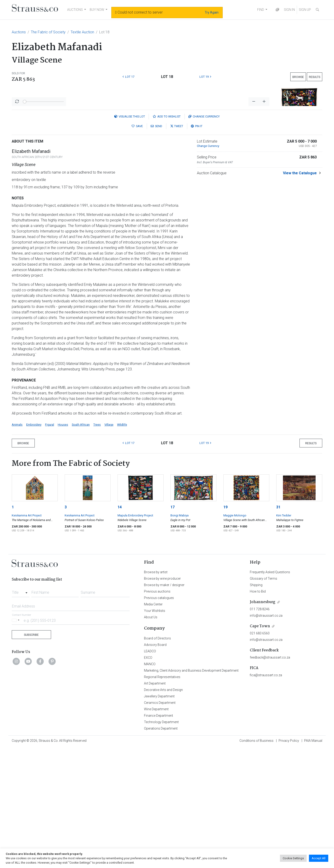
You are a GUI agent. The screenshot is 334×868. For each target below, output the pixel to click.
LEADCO (150, 772)
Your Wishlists (155, 731)
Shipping (256, 705)
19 (225, 628)
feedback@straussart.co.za (270, 778)
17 (173, 628)
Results (315, 77)
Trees (97, 545)
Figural (50, 545)
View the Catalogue (300, 294)
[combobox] (21, 712)
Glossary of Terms (263, 699)
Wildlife (122, 545)
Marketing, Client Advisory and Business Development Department (191, 791)
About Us (151, 738)
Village (109, 545)
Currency (204, 237)
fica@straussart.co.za (266, 796)
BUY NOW (97, 10)
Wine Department (156, 830)
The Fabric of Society (48, 32)
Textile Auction (82, 32)
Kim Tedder (284, 636)
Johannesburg (263, 723)
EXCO (148, 778)
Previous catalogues (159, 718)
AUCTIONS (75, 10)
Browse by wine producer (162, 699)
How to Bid (258, 712)
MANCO (150, 785)
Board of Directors (157, 759)
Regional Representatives (162, 797)
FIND (261, 10)
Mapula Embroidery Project (135, 636)
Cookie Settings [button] (293, 858)
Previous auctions (157, 712)
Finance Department (158, 836)
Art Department (155, 804)
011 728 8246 (260, 730)
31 (278, 628)
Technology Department (161, 842)
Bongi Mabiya (180, 636)
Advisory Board (155, 765)
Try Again (212, 12)
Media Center (153, 725)
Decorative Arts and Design (163, 810)
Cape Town (260, 747)
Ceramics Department (160, 823)
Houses (63, 545)
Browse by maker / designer (164, 705)
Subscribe (31, 755)
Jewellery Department (159, 817)
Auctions (19, 32)
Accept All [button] (319, 858)
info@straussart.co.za (266, 736)
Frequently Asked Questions (270, 693)
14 (120, 628)
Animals (17, 545)
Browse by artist (156, 693)
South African (81, 545)
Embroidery (34, 545)
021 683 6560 (260, 754)
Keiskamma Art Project (27, 636)
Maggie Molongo (235, 636)
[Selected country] (16, 741)
